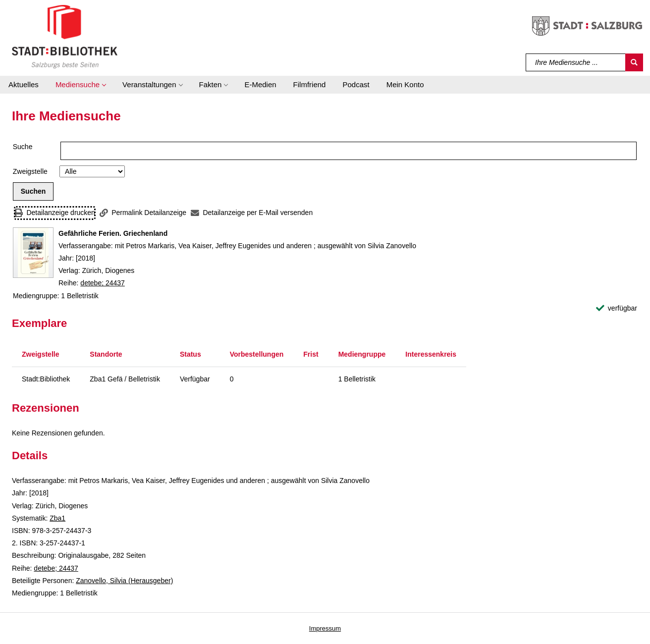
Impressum (325, 628)
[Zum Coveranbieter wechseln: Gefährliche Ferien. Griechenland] (33, 253)
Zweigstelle (30, 171)
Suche (23, 147)
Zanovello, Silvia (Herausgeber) (124, 581)
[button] (81, 85)
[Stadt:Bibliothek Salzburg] (65, 36)
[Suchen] (634, 62)
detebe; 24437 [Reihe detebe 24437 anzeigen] (103, 283)
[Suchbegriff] (576, 62)
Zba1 (57, 518)
